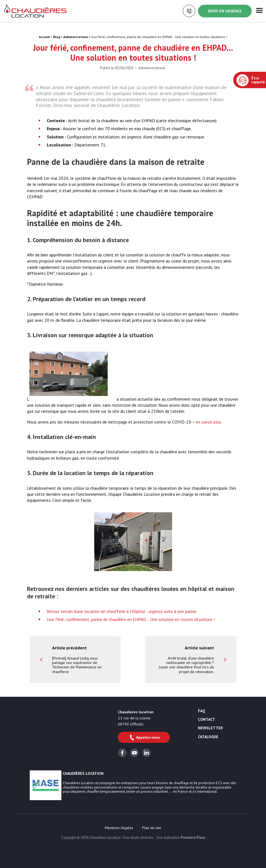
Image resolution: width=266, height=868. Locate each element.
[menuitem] (119, 828)
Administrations (76, 37)
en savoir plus (208, 422)
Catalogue (208, 737)
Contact (207, 720)
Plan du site (152, 828)
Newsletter (210, 728)
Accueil (44, 37)
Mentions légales (119, 828)
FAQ (202, 711)
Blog (57, 37)
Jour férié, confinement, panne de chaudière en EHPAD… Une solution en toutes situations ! (131, 619)
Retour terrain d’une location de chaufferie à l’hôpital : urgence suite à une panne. (122, 611)
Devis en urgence (225, 11)
